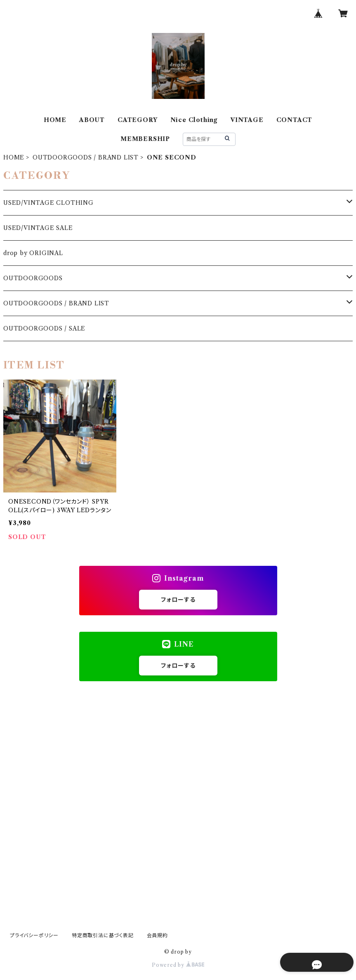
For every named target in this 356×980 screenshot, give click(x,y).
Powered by (178, 965)
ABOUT (92, 120)
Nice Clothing (194, 120)
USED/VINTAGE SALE (38, 228)
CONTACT (295, 120)
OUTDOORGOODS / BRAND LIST (86, 157)
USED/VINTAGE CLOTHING (48, 203)
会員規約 (157, 935)
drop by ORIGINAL (33, 253)
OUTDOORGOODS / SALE (44, 328)
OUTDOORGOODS (33, 278)
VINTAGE (247, 120)
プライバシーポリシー (34, 935)
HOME (55, 120)
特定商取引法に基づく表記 (103, 935)
